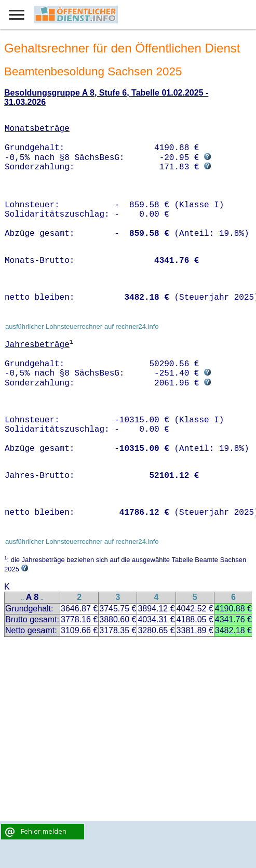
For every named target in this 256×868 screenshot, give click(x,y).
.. (23, 598)
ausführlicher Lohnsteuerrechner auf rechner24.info (82, 326)
